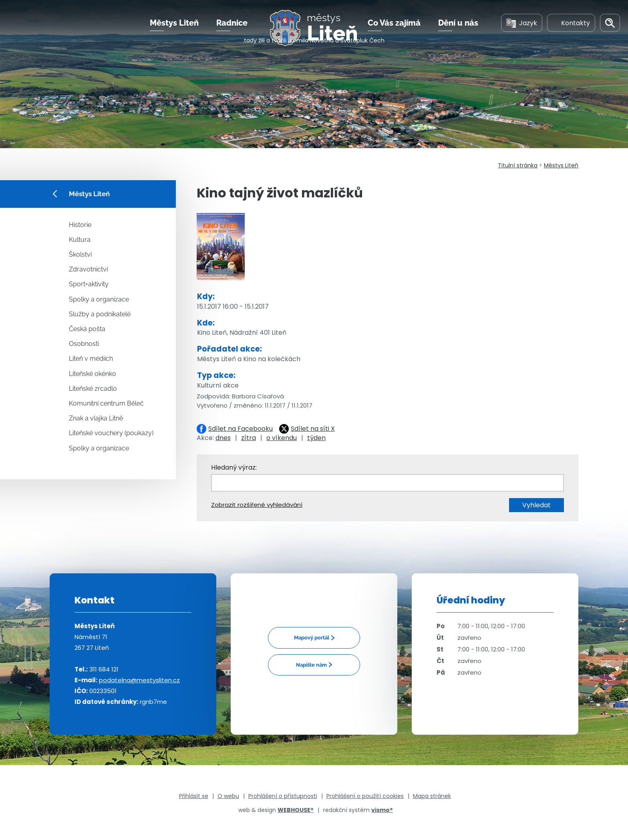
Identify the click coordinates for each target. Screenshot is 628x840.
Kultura (80, 240)
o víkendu (282, 438)
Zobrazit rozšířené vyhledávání (257, 505)
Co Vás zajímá (394, 32)
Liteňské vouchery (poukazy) (111, 433)
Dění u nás (458, 32)
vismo (382, 810)
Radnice (232, 32)
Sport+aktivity (89, 284)
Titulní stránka (518, 165)
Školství (80, 254)
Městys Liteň (174, 32)
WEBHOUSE (296, 810)
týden (316, 438)
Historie (80, 225)
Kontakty (571, 31)
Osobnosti (84, 344)
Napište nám (311, 665)
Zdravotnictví (88, 269)
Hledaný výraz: (234, 467)
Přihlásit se (194, 796)
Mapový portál (312, 638)
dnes (223, 438)
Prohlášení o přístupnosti (283, 796)
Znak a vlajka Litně (96, 418)
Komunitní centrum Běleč (106, 403)
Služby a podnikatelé (100, 314)
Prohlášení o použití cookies (365, 796)
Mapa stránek (432, 796)
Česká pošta (87, 329)
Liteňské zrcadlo (93, 389)
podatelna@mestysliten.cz (139, 680)
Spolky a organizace (99, 299)
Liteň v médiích (91, 359)
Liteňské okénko (93, 374)
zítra (249, 438)
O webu (228, 796)
